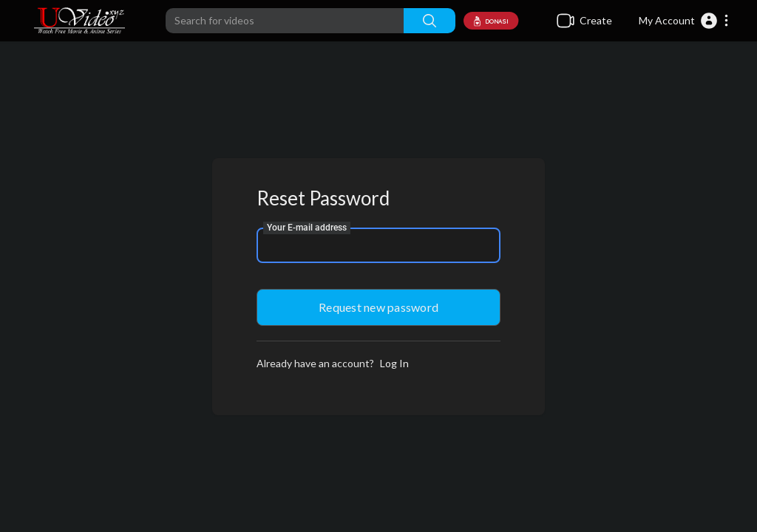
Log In (394, 363)
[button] (684, 21)
